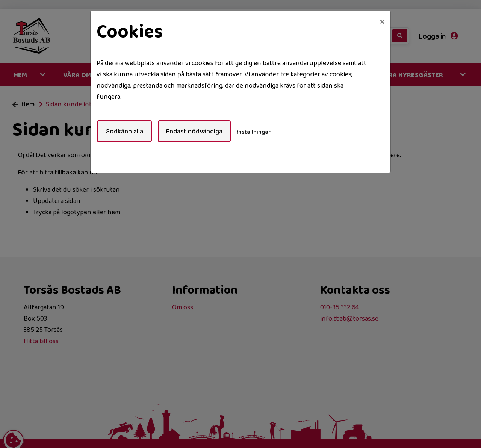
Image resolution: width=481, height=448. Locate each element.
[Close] (382, 21)
